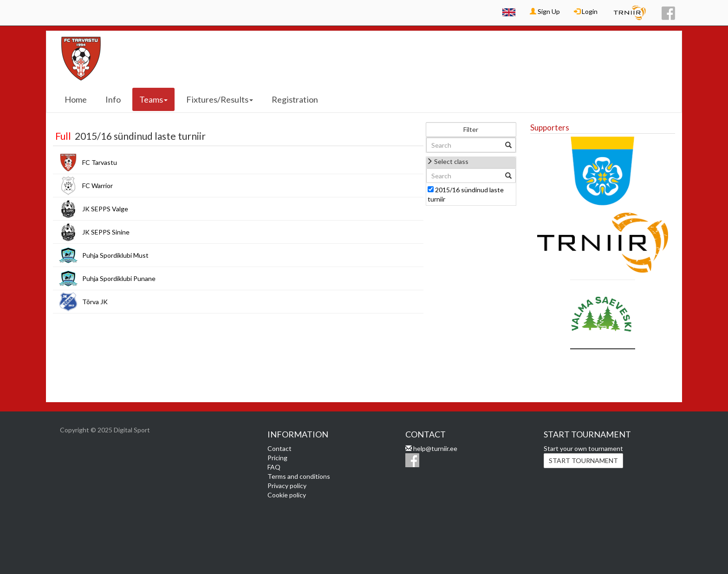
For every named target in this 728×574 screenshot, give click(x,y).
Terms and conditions (299, 476)
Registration (295, 99)
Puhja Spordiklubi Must (115, 255)
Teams (153, 99)
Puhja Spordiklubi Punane (119, 278)
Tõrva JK (95, 302)
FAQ (274, 467)
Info (113, 99)
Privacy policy (287, 486)
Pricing (277, 458)
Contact (279, 448)
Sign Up (545, 11)
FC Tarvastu (100, 162)
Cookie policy (287, 495)
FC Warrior (97, 186)
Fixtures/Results (220, 99)
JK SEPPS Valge (105, 209)
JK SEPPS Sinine (106, 232)
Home (76, 99)
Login (586, 11)
